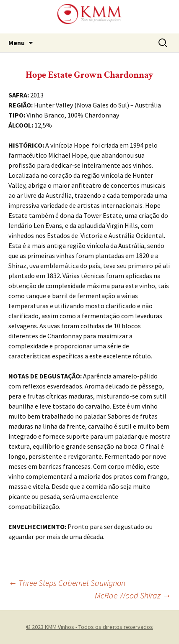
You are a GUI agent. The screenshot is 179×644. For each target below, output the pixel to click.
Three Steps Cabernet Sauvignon (67, 583)
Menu (17, 43)
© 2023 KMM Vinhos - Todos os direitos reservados (89, 627)
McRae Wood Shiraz (133, 595)
